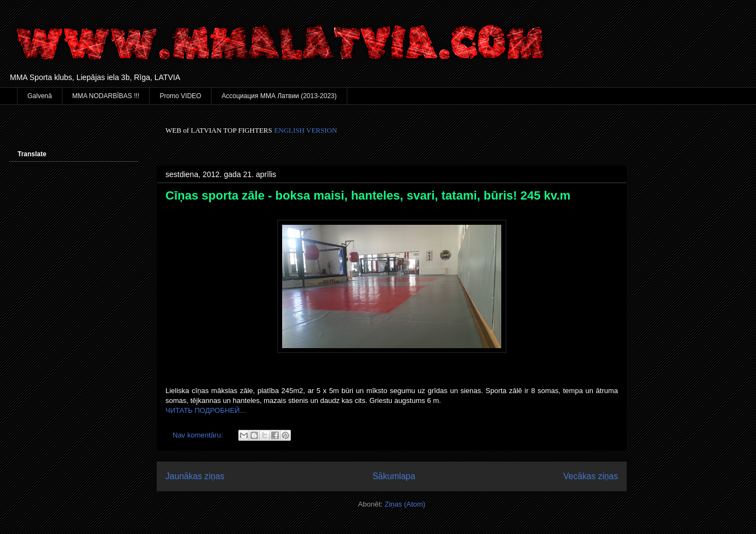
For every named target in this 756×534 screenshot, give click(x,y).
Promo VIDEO (180, 96)
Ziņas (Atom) (405, 504)
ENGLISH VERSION (305, 130)
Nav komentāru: (199, 435)
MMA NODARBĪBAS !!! (106, 96)
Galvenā (40, 96)
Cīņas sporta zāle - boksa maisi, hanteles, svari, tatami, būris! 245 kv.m (368, 195)
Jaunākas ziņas (195, 476)
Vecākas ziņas (591, 476)
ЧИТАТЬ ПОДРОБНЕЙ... (206, 410)
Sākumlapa (394, 476)
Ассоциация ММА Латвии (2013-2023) (279, 96)
